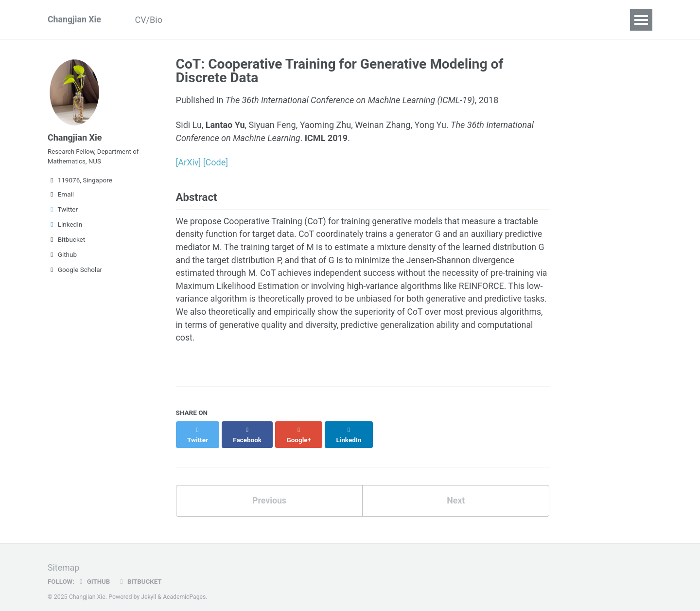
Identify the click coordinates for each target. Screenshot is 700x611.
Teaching (303, 20)
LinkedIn (65, 226)
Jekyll (149, 589)
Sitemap (64, 560)
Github (62, 256)
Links (488, 20)
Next (456, 493)
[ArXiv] (189, 162)
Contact (445, 20)
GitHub (94, 574)
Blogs (349, 20)
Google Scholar (75, 271)
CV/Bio (150, 20)
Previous (269, 493)
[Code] (216, 162)
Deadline (395, 20)
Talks (258, 20)
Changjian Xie (75, 20)
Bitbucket (66, 241)
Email (61, 196)
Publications (206, 20)
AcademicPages (185, 589)
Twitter (63, 211)
